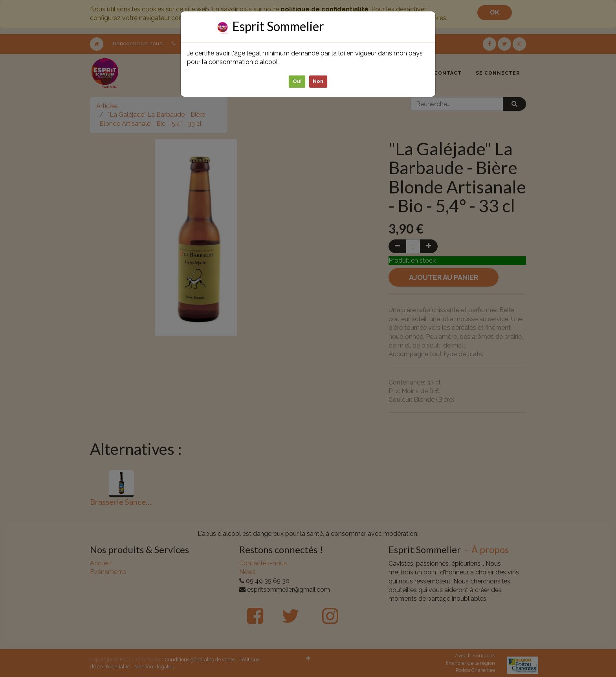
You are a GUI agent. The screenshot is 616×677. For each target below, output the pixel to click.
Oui (297, 81)
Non (318, 81)
